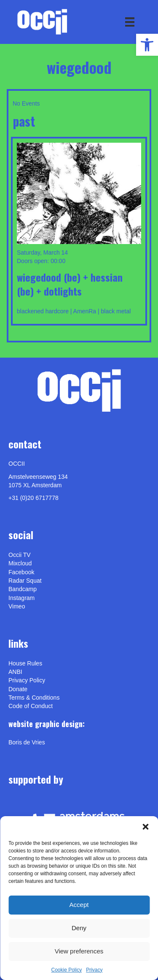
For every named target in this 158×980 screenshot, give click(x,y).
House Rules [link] (25, 663)
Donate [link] (18, 689)
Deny (79, 928)
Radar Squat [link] (25, 581)
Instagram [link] (21, 598)
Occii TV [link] (20, 555)
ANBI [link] (15, 672)
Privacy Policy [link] (27, 680)
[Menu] (130, 22)
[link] (147, 45)
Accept (79, 905)
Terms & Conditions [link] (34, 698)
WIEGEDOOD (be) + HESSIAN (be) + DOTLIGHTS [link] (70, 284)
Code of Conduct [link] (31, 706)
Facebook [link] (21, 572)
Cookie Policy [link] (66, 970)
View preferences (79, 951)
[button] (145, 827)
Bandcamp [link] (23, 589)
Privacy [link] (94, 970)
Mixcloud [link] (20, 563)
